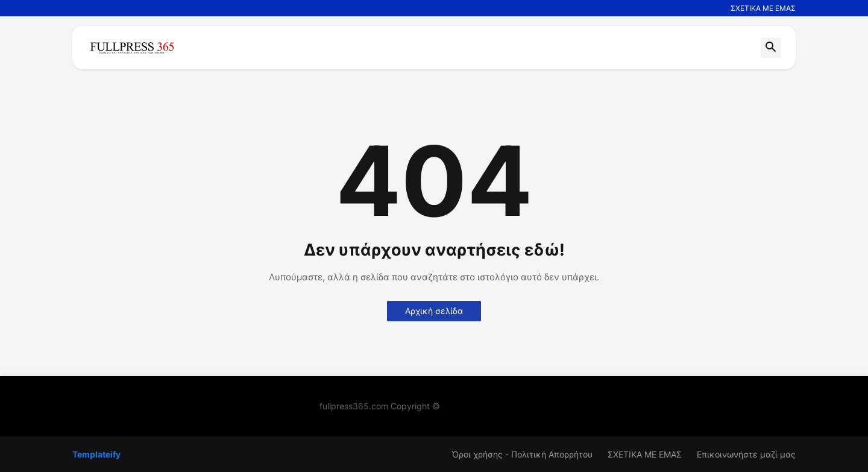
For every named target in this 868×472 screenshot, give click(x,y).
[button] (771, 48)
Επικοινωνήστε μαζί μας (746, 454)
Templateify (96, 454)
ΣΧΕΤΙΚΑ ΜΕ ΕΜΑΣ (763, 8)
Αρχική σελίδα (434, 311)
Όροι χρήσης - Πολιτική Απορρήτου (522, 454)
